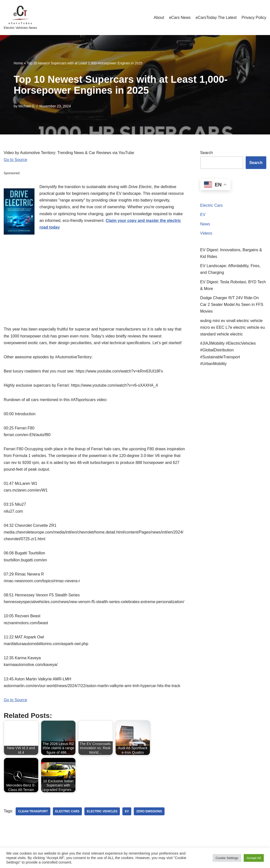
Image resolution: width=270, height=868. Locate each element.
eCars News (180, 18)
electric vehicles (102, 811)
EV (203, 215)
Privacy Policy (254, 18)
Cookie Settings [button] (227, 858)
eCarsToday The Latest (216, 18)
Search (207, 153)
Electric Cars (212, 205)
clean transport (33, 811)
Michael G (26, 106)
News (205, 224)
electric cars (67, 811)
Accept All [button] (254, 858)
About (159, 18)
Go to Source (15, 160)
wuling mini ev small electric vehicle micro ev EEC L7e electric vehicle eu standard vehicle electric (233, 327)
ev (127, 811)
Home (18, 63)
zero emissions (149, 811)
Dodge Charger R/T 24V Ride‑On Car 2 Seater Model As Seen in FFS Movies (232, 305)
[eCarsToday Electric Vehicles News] (20, 18)
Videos (206, 233)
